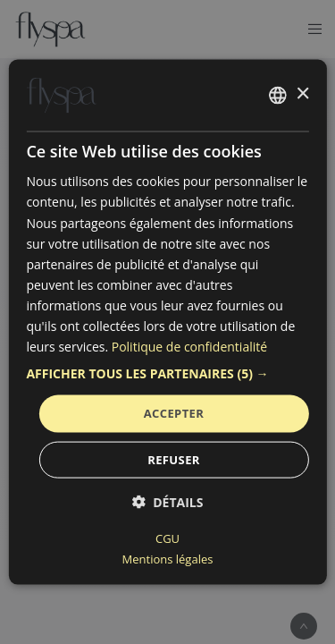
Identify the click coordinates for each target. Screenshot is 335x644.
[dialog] (167, 322)
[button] (167, 374)
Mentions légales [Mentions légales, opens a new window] (168, 558)
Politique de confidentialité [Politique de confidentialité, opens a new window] (189, 347)
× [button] (302, 94)
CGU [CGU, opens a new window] (167, 538)
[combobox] (278, 96)
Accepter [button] (174, 413)
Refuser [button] (174, 459)
